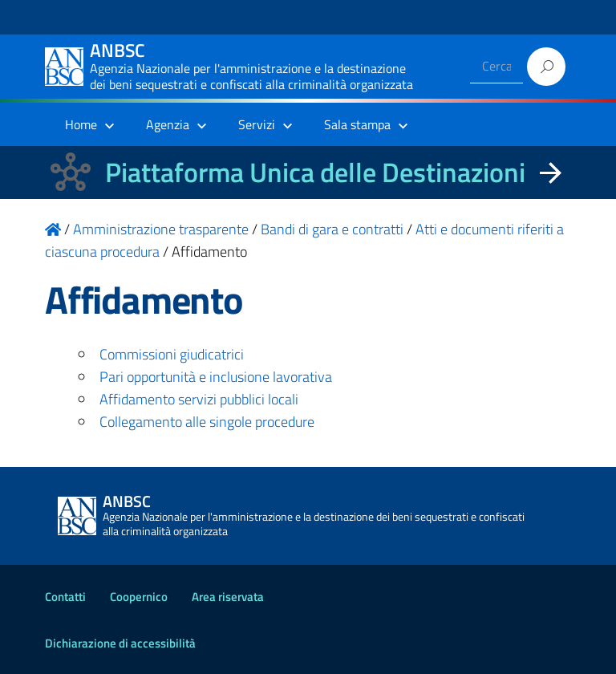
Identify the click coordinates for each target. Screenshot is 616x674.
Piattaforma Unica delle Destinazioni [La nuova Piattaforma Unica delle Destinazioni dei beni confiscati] (315, 172)
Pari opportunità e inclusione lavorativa (216, 377)
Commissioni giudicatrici (172, 354)
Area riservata (228, 597)
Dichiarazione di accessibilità (120, 643)
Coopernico (139, 597)
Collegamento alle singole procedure (207, 422)
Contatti (65, 597)
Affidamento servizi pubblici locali (199, 399)
